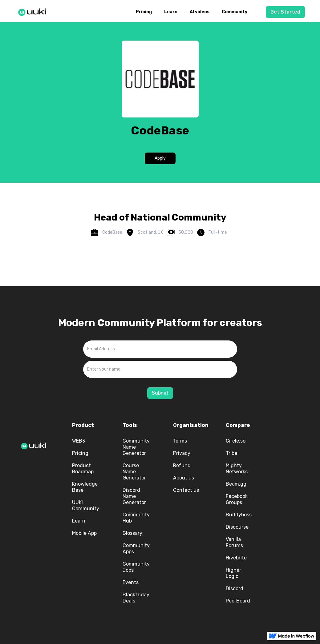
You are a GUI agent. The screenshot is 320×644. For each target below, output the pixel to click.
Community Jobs (136, 567)
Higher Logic (233, 573)
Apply (160, 158)
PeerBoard (238, 601)
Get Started (285, 12)
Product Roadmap (83, 469)
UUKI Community (86, 505)
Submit (160, 393)
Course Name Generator (134, 472)
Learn (171, 12)
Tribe (231, 453)
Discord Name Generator (134, 496)
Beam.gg (236, 484)
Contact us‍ (186, 490)
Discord (235, 588)
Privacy (182, 453)
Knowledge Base (85, 487)
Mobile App (84, 533)
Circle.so (236, 441)
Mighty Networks (237, 469)
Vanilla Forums (234, 542)
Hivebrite (236, 558)
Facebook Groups (237, 499)
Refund (182, 465)
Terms (180, 441)
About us (184, 478)
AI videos (200, 12)
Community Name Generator (136, 447)
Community (235, 12)
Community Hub (136, 518)
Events (131, 582)
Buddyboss (239, 515)
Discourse (237, 527)
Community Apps (136, 549)
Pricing (144, 12)
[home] (34, 11)
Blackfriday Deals (136, 598)
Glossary (132, 533)
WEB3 (79, 441)
